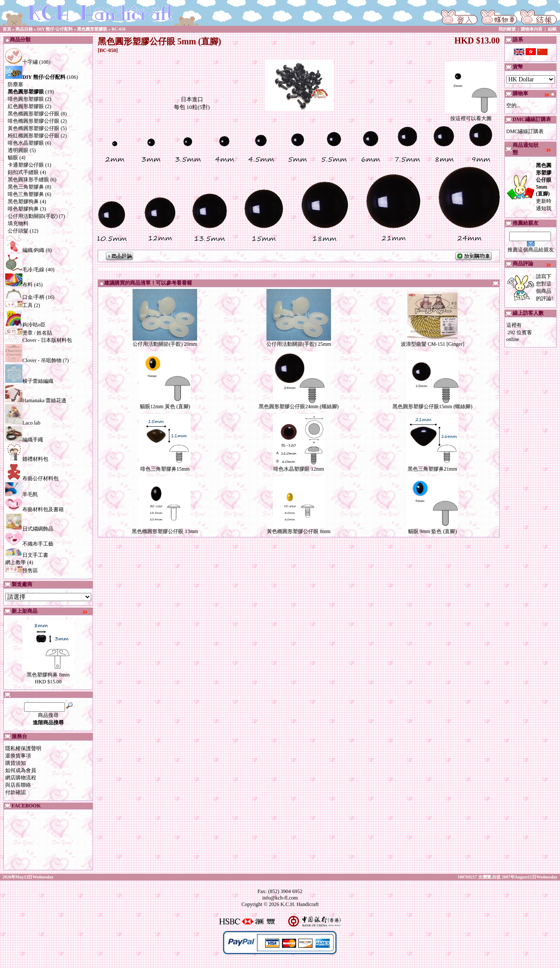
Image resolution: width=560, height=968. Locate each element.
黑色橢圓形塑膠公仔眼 (34, 114)
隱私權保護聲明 (23, 748)
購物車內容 (532, 29)
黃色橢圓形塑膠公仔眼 (34, 128)
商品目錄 (24, 29)
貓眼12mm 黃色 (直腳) (165, 406)
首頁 (7, 29)
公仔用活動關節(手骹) (33, 216)
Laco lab (23, 423)
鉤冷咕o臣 (25, 325)
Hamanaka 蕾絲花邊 (36, 400)
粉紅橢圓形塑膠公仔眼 (34, 136)
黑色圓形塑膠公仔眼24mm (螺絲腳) (299, 406)
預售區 (22, 571)
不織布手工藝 (29, 544)
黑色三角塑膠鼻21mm (432, 469)
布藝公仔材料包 (32, 478)
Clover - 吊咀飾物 (33, 360)
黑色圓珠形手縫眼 (28, 180)
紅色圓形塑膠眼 (26, 106)
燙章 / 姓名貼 (29, 333)
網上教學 (15, 562)
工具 (19, 305)
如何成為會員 (21, 770)
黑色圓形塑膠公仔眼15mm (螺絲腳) (433, 406)
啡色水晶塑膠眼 (26, 143)
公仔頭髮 (18, 231)
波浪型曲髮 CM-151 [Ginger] (433, 344)
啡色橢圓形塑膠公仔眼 (34, 121)
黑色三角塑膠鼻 (26, 187)
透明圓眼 (18, 150)
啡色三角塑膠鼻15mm (165, 469)
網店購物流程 (21, 778)
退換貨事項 (18, 756)
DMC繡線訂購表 (525, 131)
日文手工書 (27, 555)
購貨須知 (15, 763)
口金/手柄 (25, 297)
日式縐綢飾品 (29, 529)
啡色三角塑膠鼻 (26, 194)
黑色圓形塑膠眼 (92, 29)
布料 (19, 285)
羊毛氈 (22, 494)
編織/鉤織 (25, 250)
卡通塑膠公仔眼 (26, 165)
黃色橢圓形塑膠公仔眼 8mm (299, 531)
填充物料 (18, 223)
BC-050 (118, 29)
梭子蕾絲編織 (29, 381)
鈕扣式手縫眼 (23, 172)
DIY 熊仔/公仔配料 (55, 29)
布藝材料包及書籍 (34, 509)
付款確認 (15, 792)
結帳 (552, 29)
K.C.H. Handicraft (300, 904)
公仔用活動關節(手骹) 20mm (165, 344)
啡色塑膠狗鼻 (23, 209)
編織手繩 (24, 440)
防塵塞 (15, 84)
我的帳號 (507, 29)
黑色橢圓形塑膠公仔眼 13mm (165, 531)
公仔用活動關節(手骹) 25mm (299, 344)
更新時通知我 (544, 187)
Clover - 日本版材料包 (39, 340)
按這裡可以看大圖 (471, 116)
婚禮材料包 (27, 459)
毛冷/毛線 (25, 270)
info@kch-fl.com (280, 898)
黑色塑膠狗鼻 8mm (48, 675)
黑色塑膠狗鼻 (23, 202)
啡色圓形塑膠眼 (26, 99)
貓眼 (13, 158)
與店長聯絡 (18, 785)
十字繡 (22, 62)
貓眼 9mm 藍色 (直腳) (433, 531)
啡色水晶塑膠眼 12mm (299, 469)
